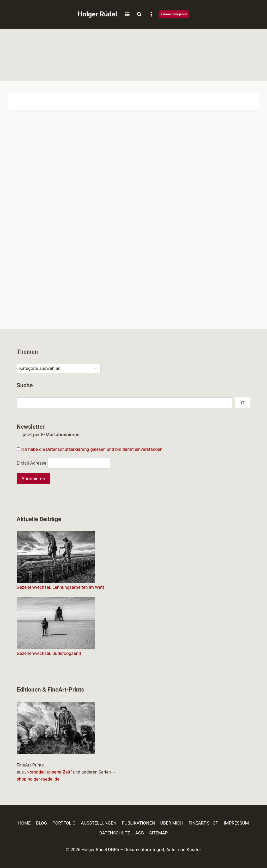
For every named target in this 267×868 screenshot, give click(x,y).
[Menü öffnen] (127, 14)
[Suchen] (242, 403)
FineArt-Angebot (174, 14)
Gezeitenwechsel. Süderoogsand (49, 653)
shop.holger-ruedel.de (38, 779)
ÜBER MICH (172, 823)
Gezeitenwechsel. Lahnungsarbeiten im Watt (60, 587)
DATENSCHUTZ (115, 833)
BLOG (41, 823)
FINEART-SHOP (204, 823)
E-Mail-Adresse (31, 463)
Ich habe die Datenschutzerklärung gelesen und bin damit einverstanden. (92, 449)
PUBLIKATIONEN (138, 823)
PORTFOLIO (64, 823)
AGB (140, 833)
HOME (24, 823)
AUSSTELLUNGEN (99, 823)
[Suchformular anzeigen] (139, 14)
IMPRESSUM (236, 823)
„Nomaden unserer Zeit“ (48, 772)
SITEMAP (158, 833)
